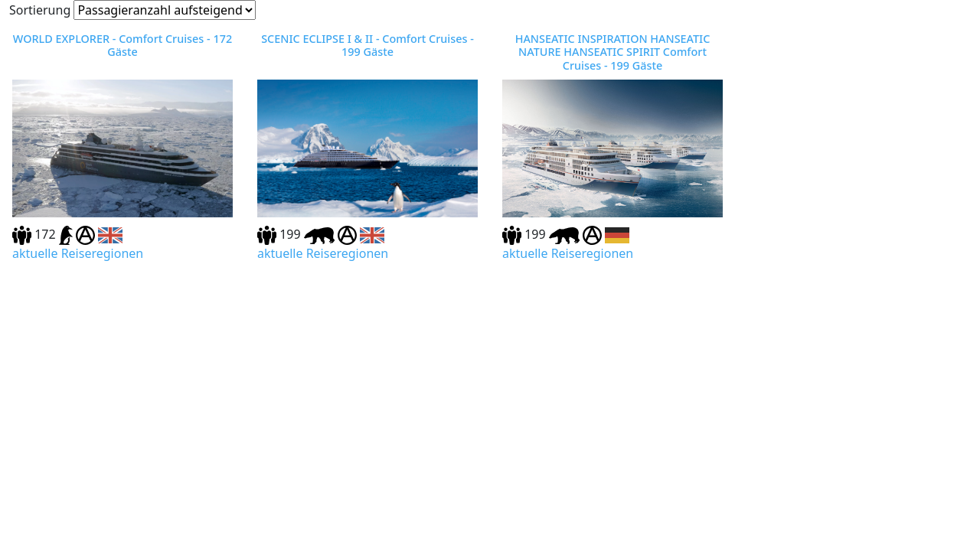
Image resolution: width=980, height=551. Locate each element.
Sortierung (40, 10)
